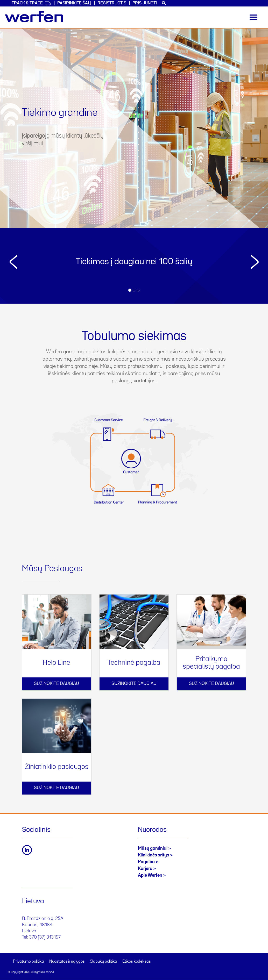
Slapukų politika (104, 962)
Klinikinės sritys (154, 855)
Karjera (145, 869)
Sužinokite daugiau (57, 684)
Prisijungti (145, 3)
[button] (13, 274)
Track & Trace (31, 3)
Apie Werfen (150, 875)
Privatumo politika (29, 962)
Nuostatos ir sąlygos (67, 962)
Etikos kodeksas (137, 962)
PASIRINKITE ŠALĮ (74, 3)
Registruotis (112, 3)
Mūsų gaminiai (153, 848)
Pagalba (146, 862)
